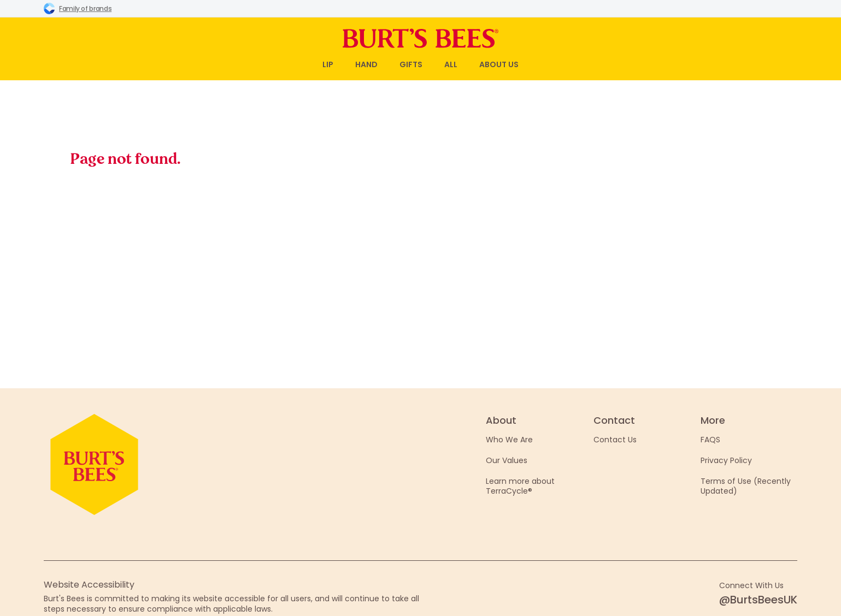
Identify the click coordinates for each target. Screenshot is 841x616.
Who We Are (509, 440)
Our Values (507, 460)
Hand (366, 64)
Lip (328, 64)
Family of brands (78, 8)
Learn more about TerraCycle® (520, 486)
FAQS (710, 440)
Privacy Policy (726, 460)
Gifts (411, 64)
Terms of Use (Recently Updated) (746, 486)
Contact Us (615, 440)
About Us (499, 64)
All (451, 64)
